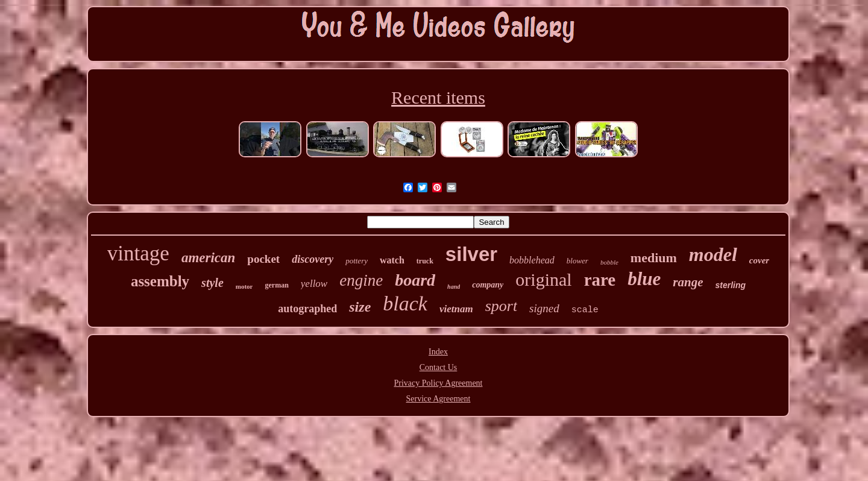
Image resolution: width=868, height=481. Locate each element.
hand (454, 287)
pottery (357, 261)
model (713, 254)
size (360, 307)
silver (471, 254)
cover (759, 260)
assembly (160, 281)
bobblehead (532, 260)
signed (544, 308)
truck (425, 261)
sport (501, 306)
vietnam (456, 309)
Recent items (438, 97)
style (212, 283)
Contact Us (439, 367)
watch (392, 260)
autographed (307, 309)
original (543, 279)
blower (577, 261)
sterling (731, 285)
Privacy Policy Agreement (439, 383)
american (208, 258)
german (276, 285)
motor (244, 286)
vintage (138, 253)
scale (585, 310)
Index (438, 352)
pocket (263, 259)
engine (361, 280)
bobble (609, 262)
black (405, 303)
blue (644, 279)
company (488, 285)
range (688, 282)
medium (654, 258)
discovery (313, 259)
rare (600, 280)
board (415, 280)
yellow (314, 284)
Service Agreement (439, 399)
